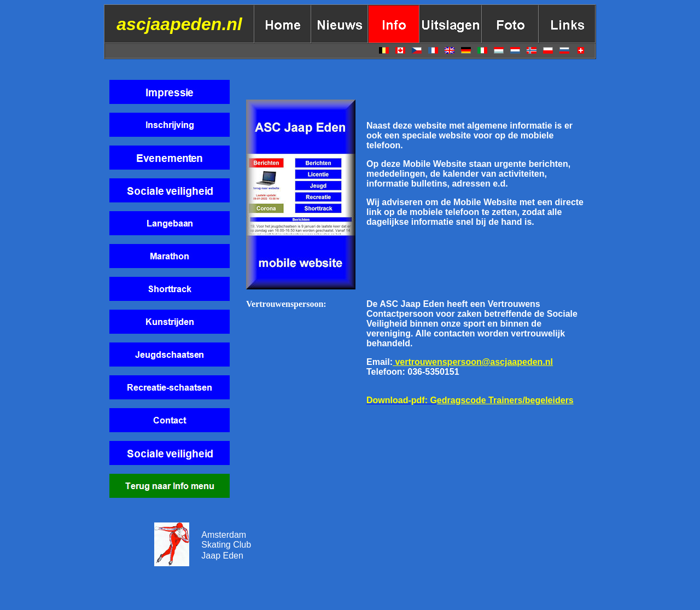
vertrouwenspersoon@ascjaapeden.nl (473, 362)
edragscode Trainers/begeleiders (505, 400)
